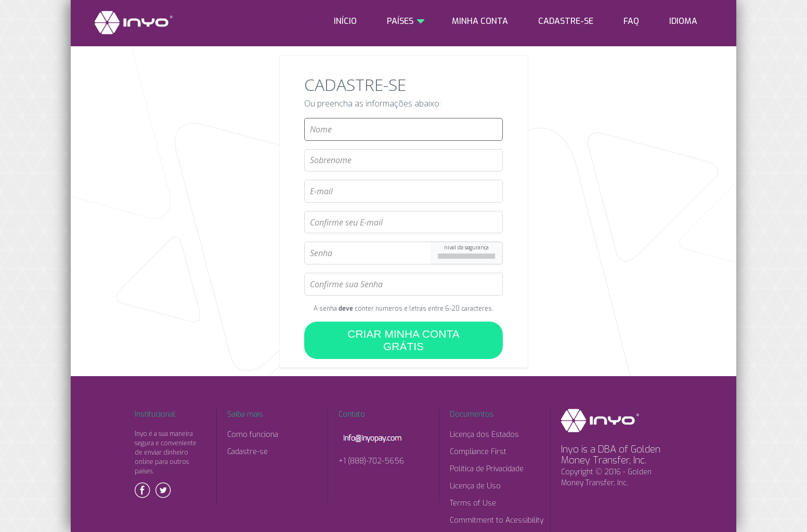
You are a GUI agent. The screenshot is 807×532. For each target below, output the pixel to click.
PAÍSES (400, 21)
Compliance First (478, 452)
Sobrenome (404, 145)
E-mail (404, 176)
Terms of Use (473, 503)
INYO (134, 23)
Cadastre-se (248, 452)
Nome (404, 114)
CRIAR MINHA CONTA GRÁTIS (403, 340)
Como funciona (253, 435)
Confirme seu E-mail (404, 207)
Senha (404, 237)
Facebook (142, 490)
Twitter (163, 490)
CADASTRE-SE (566, 21)
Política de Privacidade (487, 469)
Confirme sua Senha (404, 269)
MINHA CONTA (480, 21)
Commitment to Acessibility (497, 520)
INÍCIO (345, 21)
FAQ (631, 21)
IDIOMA (683, 21)
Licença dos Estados (484, 435)
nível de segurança (466, 247)
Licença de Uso (475, 486)
